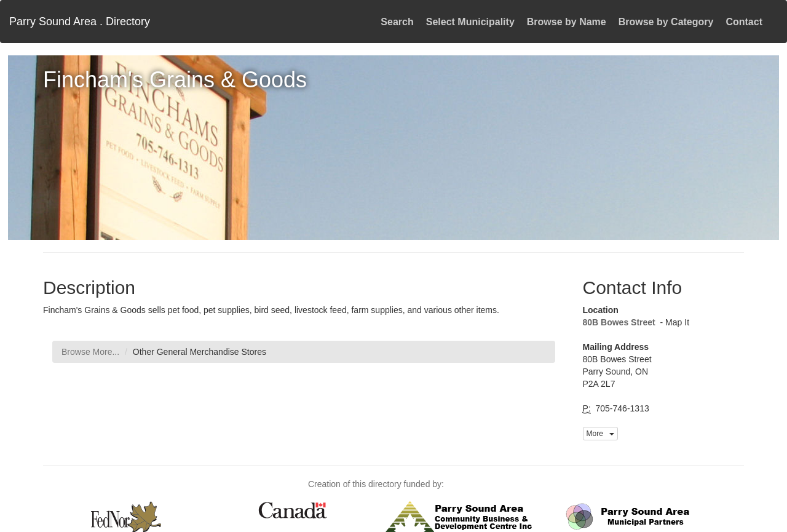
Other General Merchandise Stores (200, 352)
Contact (744, 22)
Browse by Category (666, 22)
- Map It (674, 322)
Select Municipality (470, 22)
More (600, 434)
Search (397, 22)
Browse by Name (567, 22)
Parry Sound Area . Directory (80, 22)
